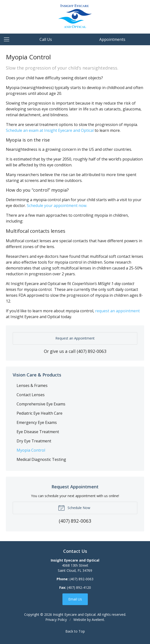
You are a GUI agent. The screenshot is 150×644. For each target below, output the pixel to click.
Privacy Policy (56, 620)
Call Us (46, 39)
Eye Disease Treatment (38, 432)
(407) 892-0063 (92, 351)
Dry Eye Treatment (34, 441)
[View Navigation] (8, 39)
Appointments (112, 39)
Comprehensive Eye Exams (41, 404)
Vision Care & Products (37, 375)
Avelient (98, 620)
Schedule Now (74, 508)
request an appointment (117, 311)
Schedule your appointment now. (57, 206)
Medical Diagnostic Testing (41, 459)
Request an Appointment (75, 338)
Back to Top (75, 631)
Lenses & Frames (32, 385)
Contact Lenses (31, 395)
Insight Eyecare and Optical (74, 614)
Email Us (75, 599)
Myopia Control (31, 450)
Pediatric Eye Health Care (40, 413)
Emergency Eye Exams (37, 422)
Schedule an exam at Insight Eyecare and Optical (50, 130)
